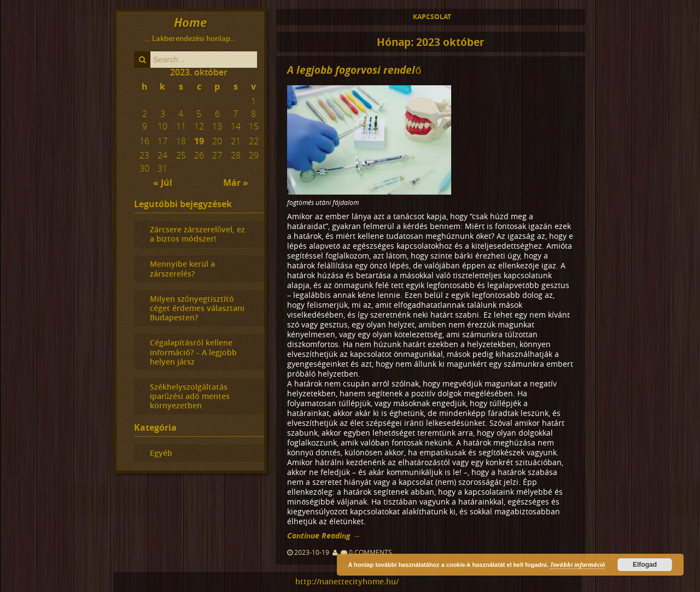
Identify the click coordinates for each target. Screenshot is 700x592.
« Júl (163, 183)
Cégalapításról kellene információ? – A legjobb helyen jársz (193, 352)
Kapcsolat (432, 17)
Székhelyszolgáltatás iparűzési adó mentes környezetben (190, 396)
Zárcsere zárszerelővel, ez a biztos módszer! (197, 234)
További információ (577, 564)
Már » (236, 183)
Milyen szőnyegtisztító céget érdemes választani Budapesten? (197, 308)
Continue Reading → (324, 535)
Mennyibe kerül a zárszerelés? (182, 268)
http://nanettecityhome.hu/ (347, 582)
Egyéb (161, 453)
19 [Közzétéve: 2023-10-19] (199, 141)
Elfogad (645, 565)
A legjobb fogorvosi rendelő (354, 70)
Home (190, 22)
